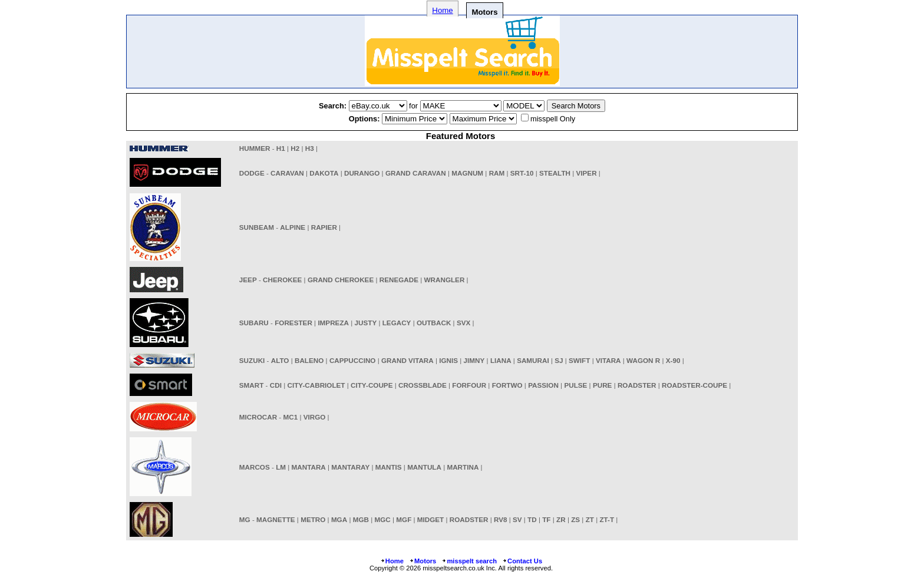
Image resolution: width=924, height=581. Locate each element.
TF (546, 519)
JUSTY (366, 323)
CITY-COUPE (372, 385)
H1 (281, 148)
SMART (252, 385)
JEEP (248, 280)
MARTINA (463, 467)
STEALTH (555, 173)
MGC (383, 519)
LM (281, 467)
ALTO (280, 360)
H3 (310, 148)
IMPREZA (333, 323)
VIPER (587, 173)
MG (245, 519)
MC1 (290, 417)
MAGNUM (467, 173)
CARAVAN (287, 173)
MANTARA (309, 467)
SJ (559, 360)
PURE (602, 385)
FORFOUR (469, 385)
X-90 (673, 360)
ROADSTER (637, 385)
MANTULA (424, 467)
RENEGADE (399, 280)
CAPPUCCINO (353, 360)
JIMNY (474, 360)
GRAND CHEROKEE (341, 280)
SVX (463, 323)
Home (442, 10)
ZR (561, 519)
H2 (295, 148)
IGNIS (448, 360)
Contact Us (522, 561)
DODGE (252, 173)
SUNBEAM (257, 227)
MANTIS (389, 467)
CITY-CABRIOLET (316, 385)
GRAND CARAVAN (416, 173)
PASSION (543, 385)
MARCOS (255, 467)
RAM (497, 173)
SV (517, 519)
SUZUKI (252, 360)
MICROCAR (258, 417)
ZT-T (607, 519)
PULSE (575, 385)
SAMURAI (533, 360)
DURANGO (362, 173)
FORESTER (293, 323)
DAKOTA (324, 173)
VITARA (608, 360)
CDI (276, 385)
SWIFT (579, 360)
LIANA (501, 360)
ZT (590, 519)
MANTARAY (350, 467)
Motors (423, 561)
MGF (404, 519)
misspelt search (469, 561)
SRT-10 (522, 173)
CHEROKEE (282, 280)
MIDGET (430, 519)
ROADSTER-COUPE (694, 385)
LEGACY (397, 323)
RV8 (501, 519)
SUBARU (254, 323)
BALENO (309, 360)
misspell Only (553, 119)
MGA (339, 519)
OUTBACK (434, 323)
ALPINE (293, 227)
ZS (575, 519)
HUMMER (255, 148)
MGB (361, 519)
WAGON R (643, 360)
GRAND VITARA (407, 360)
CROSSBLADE (423, 385)
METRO (313, 519)
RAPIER (324, 227)
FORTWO (507, 385)
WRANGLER (445, 280)
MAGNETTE (276, 519)
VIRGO (315, 417)
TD (532, 519)
